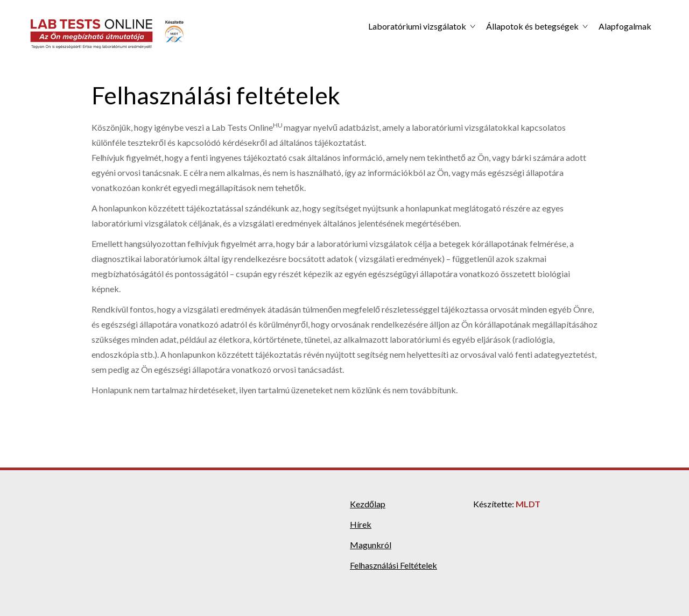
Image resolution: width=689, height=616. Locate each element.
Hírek (361, 524)
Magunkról (371, 545)
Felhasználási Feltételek (393, 565)
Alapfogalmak (625, 26)
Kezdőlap (368, 504)
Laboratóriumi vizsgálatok (417, 26)
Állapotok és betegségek (532, 26)
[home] (108, 34)
